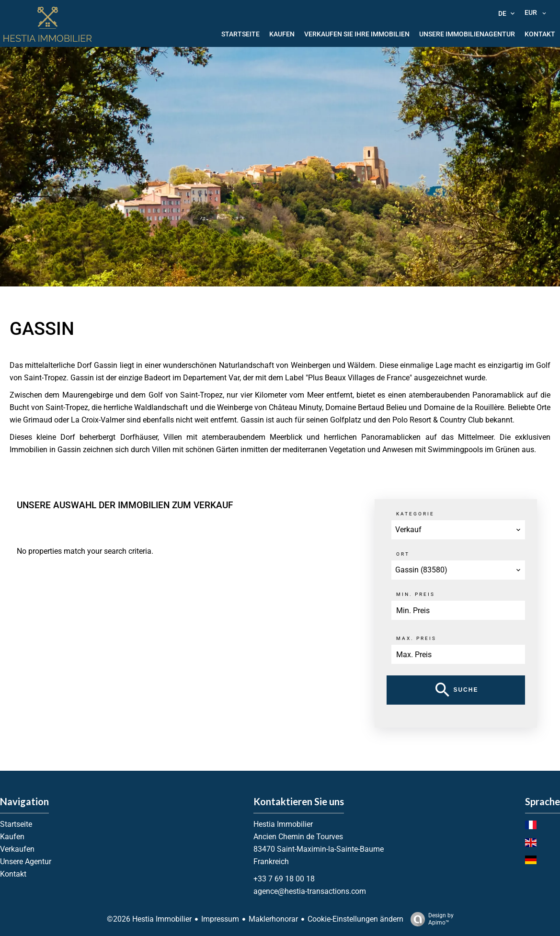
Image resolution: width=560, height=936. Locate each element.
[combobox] (458, 530)
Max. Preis (416, 638)
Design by (430, 919)
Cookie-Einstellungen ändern (355, 919)
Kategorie (415, 514)
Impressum (220, 919)
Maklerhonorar (273, 919)
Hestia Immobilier (283, 824)
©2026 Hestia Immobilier (149, 919)
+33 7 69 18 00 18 (284, 879)
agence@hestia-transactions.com (310, 891)
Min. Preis (416, 594)
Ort (403, 554)
